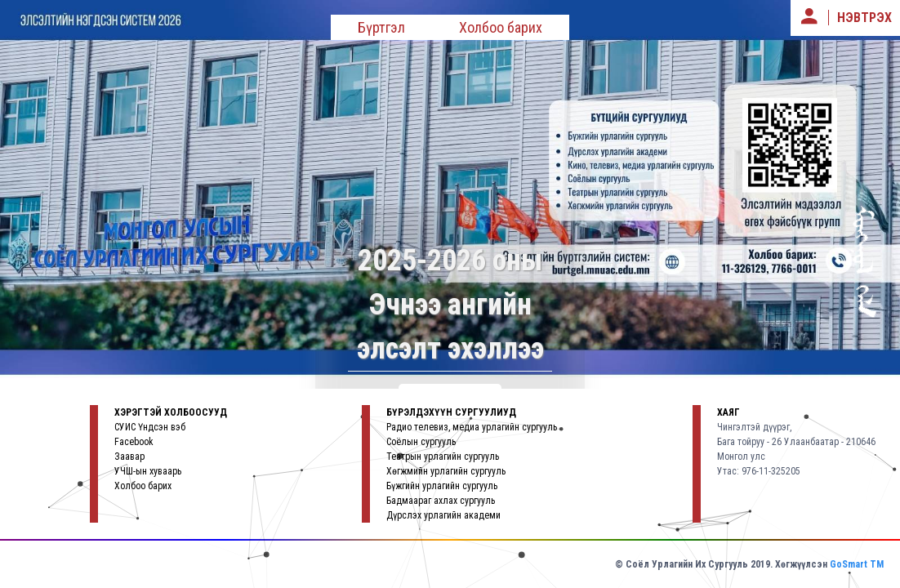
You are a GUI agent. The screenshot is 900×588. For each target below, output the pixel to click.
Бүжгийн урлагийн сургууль (442, 486)
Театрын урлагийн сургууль (443, 457)
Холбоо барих (501, 27)
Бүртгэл (381, 27)
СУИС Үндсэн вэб (150, 427)
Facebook (134, 442)
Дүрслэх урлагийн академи (443, 515)
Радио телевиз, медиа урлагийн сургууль (472, 427)
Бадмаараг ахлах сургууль (441, 501)
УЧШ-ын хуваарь (148, 471)
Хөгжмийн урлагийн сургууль (446, 471)
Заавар (129, 457)
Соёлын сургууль (421, 442)
